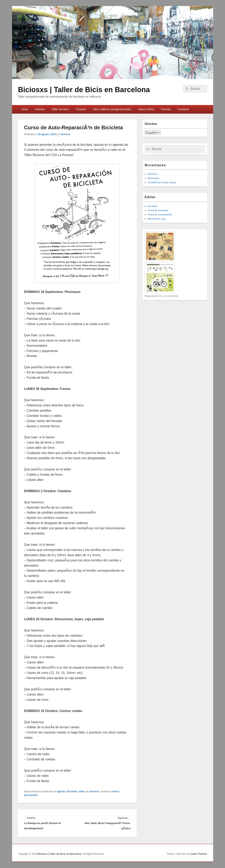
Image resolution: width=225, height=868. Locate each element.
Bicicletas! (154, 178)
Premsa (166, 109)
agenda (61, 792)
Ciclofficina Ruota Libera (162, 182)
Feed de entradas (158, 210)
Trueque (81, 109)
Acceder (153, 206)
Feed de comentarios (160, 215)
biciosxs (66, 134)
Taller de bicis (60, 109)
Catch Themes (199, 854)
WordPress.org (156, 219)
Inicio (25, 109)
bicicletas (72, 792)
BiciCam (153, 174)
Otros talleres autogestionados (112, 109)
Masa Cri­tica (146, 109)
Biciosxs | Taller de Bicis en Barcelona (84, 90)
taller (82, 792)
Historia (40, 109)
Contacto (183, 109)
